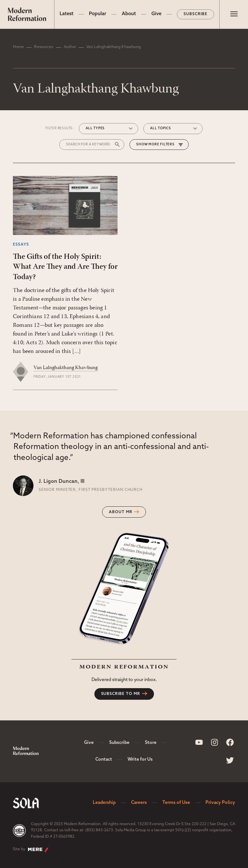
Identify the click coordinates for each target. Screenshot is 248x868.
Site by (31, 850)
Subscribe (196, 14)
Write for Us (140, 760)
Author (70, 47)
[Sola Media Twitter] (230, 760)
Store (151, 743)
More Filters (162, 145)
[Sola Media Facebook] (230, 742)
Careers (139, 803)
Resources (44, 47)
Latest (67, 14)
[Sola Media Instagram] (215, 742)
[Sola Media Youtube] (199, 742)
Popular (98, 14)
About (129, 14)
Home (18, 47)
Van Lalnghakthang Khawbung (66, 368)
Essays (21, 245)
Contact (104, 760)
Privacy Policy (220, 803)
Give (156, 14)
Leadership (104, 803)
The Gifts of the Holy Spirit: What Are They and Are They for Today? (65, 267)
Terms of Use (176, 803)
